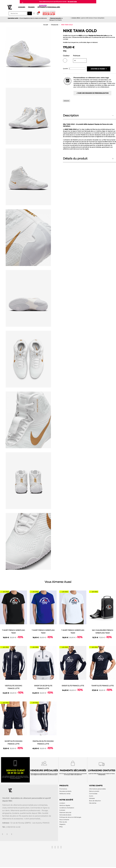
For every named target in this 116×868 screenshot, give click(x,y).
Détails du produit (75, 159)
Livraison (62, 804)
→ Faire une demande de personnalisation (92, 93)
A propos (62, 811)
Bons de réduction (95, 801)
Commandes (93, 794)
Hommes (22, 7)
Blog (61, 827)
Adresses (92, 799)
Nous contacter (64, 820)
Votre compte (96, 786)
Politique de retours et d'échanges (70, 818)
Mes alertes (93, 804)
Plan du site (63, 823)
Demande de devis (65, 815)
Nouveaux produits (65, 792)
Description (71, 116)
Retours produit (94, 792)
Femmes (31, 7)
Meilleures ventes (65, 794)
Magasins (62, 825)
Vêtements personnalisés (49, 7)
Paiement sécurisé (65, 813)
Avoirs (91, 797)
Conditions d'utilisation (67, 808)
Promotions (63, 789)
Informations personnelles (97, 789)
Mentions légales (65, 806)
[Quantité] (77, 69)
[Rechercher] (18, 13)
